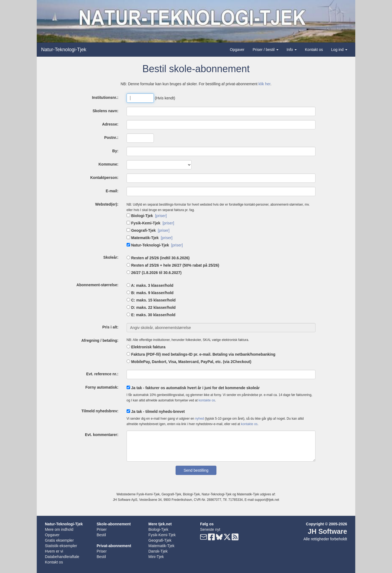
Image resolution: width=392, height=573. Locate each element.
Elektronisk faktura (146, 347)
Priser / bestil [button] (266, 50)
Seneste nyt (210, 529)
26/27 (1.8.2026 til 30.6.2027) (154, 273)
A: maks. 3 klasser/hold (150, 285)
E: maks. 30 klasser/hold (151, 315)
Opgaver (237, 50)
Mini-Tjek (156, 557)
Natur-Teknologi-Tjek (64, 50)
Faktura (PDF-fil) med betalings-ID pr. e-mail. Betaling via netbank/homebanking (201, 354)
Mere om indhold (59, 529)
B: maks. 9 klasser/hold (150, 293)
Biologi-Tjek (140, 216)
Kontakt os (314, 50)
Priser (102, 529)
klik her (265, 84)
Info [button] (292, 50)
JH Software (327, 531)
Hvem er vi (54, 551)
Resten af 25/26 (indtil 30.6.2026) (158, 258)
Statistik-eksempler (61, 546)
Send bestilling (196, 470)
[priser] (161, 216)
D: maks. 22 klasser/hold (151, 307)
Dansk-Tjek (158, 551)
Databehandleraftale (62, 557)
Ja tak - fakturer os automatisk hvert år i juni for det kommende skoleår (193, 388)
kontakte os (207, 400)
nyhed (199, 419)
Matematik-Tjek (143, 238)
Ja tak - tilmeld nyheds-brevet (156, 412)
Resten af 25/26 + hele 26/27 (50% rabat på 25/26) (173, 265)
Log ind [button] (339, 50)
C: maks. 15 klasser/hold (151, 300)
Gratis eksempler (59, 540)
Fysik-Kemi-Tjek (143, 223)
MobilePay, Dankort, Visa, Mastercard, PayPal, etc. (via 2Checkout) (189, 362)
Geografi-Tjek (141, 230)
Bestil (101, 535)
